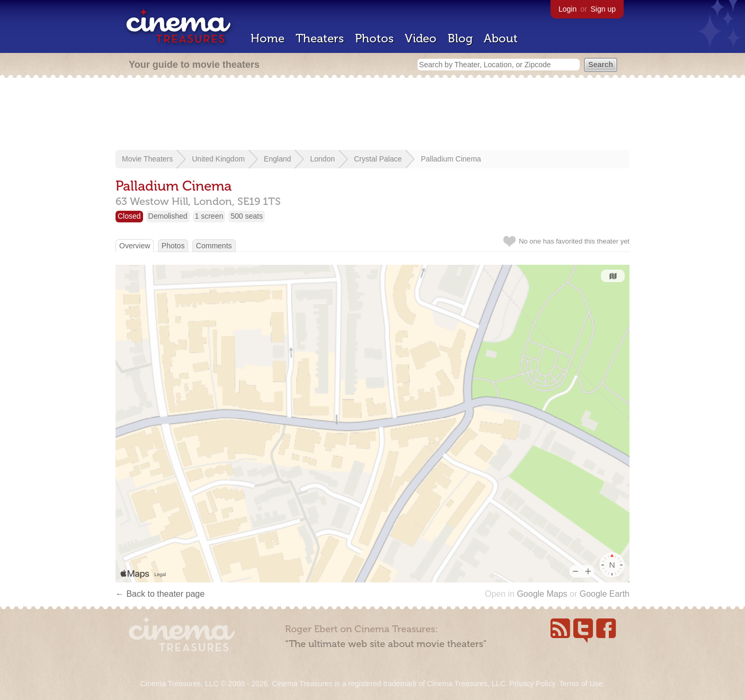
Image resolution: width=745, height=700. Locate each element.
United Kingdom (218, 159)
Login (567, 9)
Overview (135, 246)
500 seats (247, 216)
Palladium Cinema (451, 159)
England (277, 159)
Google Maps (542, 594)
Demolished (168, 216)
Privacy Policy (532, 684)
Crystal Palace (378, 159)
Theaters (320, 38)
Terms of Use (581, 684)
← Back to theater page (160, 594)
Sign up (603, 9)
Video (421, 38)
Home (268, 38)
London (322, 159)
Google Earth (605, 594)
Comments (214, 246)
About (501, 38)
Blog (460, 38)
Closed (129, 216)
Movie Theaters (147, 159)
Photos (374, 38)
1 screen (209, 216)
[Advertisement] (372, 115)
